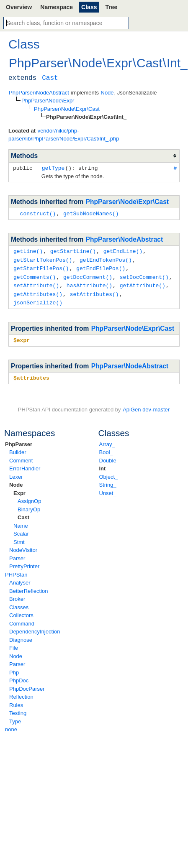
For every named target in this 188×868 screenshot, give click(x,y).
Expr (19, 489)
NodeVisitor (23, 545)
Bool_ (106, 448)
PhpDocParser (27, 684)
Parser (17, 554)
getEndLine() (123, 250)
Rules (16, 701)
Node (16, 480)
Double (108, 456)
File (14, 643)
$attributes (31, 373)
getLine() (28, 250)
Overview (19, 7)
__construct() (35, 213)
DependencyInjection (35, 627)
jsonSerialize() (38, 299)
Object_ (109, 472)
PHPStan (16, 570)
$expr (22, 336)
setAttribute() (36, 283)
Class (89, 7)
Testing (18, 708)
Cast (23, 513)
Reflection (21, 692)
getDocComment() (88, 275)
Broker (17, 594)
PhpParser (19, 440)
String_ (108, 480)
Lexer (16, 472)
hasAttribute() (89, 283)
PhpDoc (19, 676)
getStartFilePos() (41, 266)
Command (22, 619)
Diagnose (21, 635)
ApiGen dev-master (146, 405)
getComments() (35, 275)
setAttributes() (94, 291)
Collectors (21, 611)
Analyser (20, 578)
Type (15, 717)
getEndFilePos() (101, 266)
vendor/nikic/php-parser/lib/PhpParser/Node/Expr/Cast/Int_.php (64, 135)
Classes (19, 603)
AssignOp (29, 497)
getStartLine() (73, 250)
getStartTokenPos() (43, 258)
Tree (111, 7)
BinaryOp (29, 505)
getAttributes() (38, 291)
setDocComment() (144, 275)
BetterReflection (29, 586)
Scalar (21, 529)
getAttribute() (143, 283)
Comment (21, 456)
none (11, 725)
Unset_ (108, 489)
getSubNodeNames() (91, 213)
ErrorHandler (25, 464)
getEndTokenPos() (106, 258)
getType (53, 168)
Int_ (104, 464)
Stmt (19, 537)
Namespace (57, 7)
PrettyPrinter (24, 562)
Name (21, 521)
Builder (18, 448)
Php (14, 668)
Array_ (107, 440)
